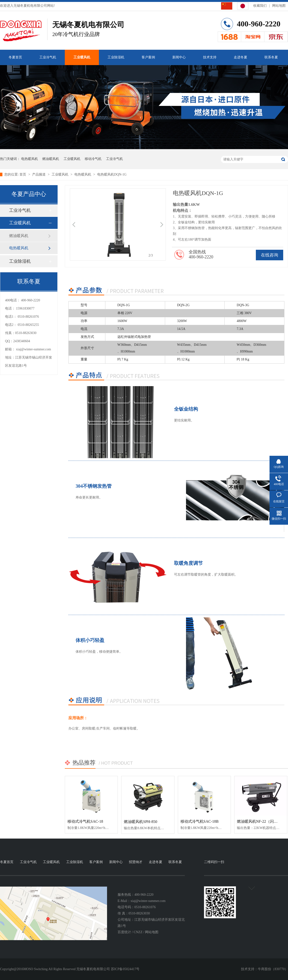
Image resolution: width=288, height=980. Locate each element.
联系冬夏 (271, 57)
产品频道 (39, 174)
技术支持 (210, 57)
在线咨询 (270, 255)
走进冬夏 (240, 57)
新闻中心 (179, 57)
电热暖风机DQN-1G (112, 174)
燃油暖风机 (51, 159)
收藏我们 (260, 6)
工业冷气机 (48, 57)
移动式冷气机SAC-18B (200, 821)
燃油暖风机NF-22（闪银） (259, 821)
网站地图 (279, 6)
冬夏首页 (15, 57)
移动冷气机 (93, 159)
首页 (23, 174)
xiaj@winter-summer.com (34, 349)
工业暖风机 (82, 57)
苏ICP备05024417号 (125, 969)
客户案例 (148, 57)
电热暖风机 (30, 159)
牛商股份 (264, 969)
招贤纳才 (136, 862)
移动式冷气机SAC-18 (85, 821)
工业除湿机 (116, 57)
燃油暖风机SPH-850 (141, 822)
